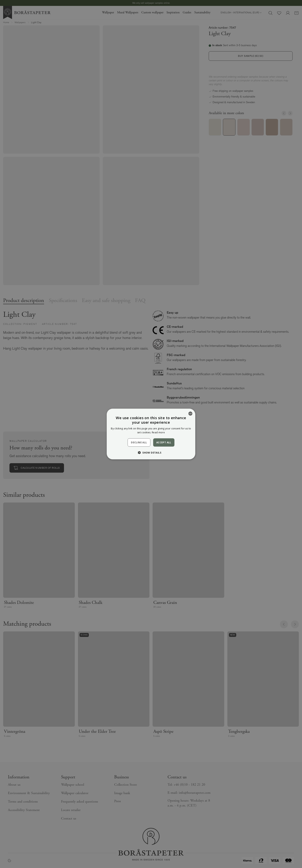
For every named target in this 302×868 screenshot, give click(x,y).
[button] (151, 453)
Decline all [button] (139, 442)
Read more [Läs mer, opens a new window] (158, 432)
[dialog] (151, 434)
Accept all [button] (164, 442)
